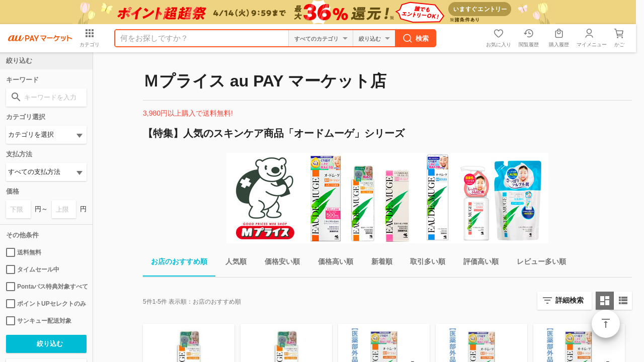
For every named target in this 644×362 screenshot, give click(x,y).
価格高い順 (332, 263)
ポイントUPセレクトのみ (46, 304)
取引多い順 (424, 263)
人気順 (232, 263)
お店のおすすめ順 (175, 263)
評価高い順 (477, 263)
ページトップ (606, 324)
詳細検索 (570, 300)
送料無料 (24, 252)
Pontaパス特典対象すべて (46, 287)
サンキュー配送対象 (39, 321)
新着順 (378, 263)
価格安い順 (278, 263)
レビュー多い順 (537, 263)
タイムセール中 (33, 269)
